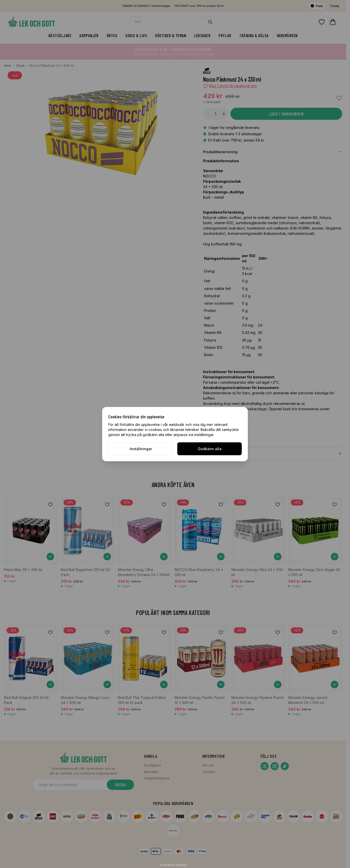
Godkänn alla (210, 449)
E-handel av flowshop (173, 865)
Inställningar (141, 449)
